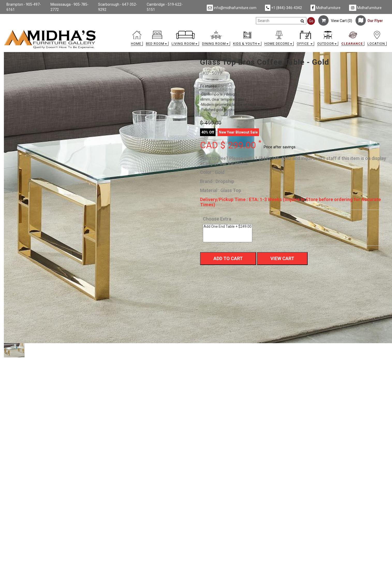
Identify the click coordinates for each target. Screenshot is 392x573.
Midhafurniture (326, 8)
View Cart (282, 258)
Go (311, 21)
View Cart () (335, 21)
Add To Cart (228, 258)
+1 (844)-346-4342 (283, 8)
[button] (157, 39)
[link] (244, 32)
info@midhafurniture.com (232, 8)
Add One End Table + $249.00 (228, 227)
